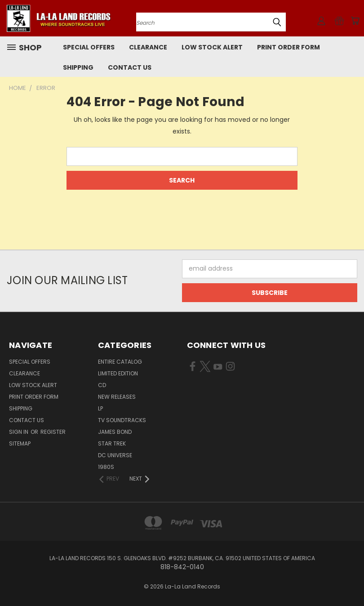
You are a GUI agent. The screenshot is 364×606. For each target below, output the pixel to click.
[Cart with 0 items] (355, 21)
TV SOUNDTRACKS (122, 420)
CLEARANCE (148, 47)
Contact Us (130, 67)
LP (100, 408)
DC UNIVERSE (115, 455)
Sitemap (20, 443)
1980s (106, 467)
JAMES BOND (115, 432)
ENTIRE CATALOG (120, 362)
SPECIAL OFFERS (89, 47)
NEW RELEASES (117, 397)
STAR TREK (112, 443)
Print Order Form (289, 47)
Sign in (19, 432)
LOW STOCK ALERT (212, 47)
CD (102, 385)
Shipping (78, 67)
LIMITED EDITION (118, 373)
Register (53, 432)
